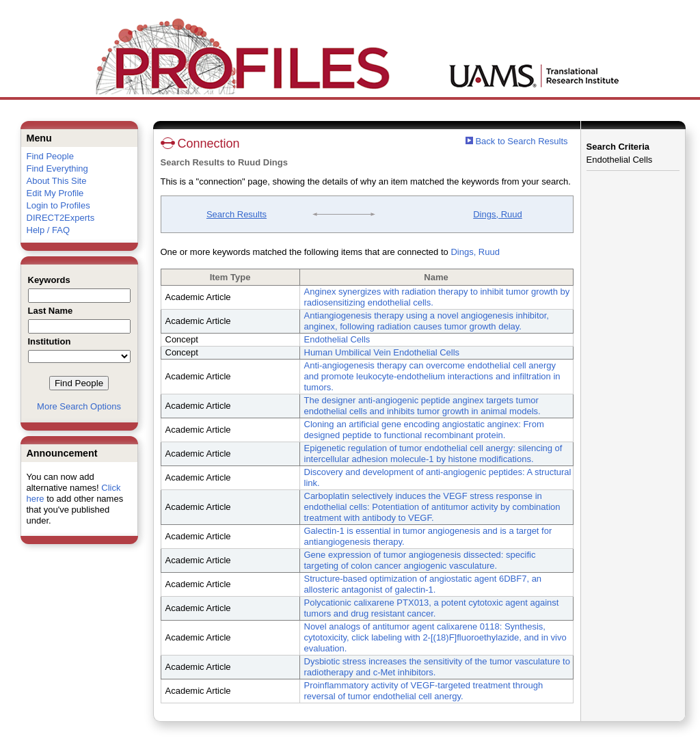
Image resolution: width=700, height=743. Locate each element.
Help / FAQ (49, 230)
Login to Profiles (58, 205)
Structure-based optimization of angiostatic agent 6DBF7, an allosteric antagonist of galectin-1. (423, 584)
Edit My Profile (55, 193)
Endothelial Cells (337, 339)
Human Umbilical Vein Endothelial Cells (382, 352)
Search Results (237, 214)
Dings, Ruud (498, 214)
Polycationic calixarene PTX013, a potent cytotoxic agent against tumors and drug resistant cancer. (432, 608)
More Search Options (79, 406)
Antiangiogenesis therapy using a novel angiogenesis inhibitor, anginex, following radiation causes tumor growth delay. (427, 321)
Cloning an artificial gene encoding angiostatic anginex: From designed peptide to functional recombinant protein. (424, 430)
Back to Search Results (517, 141)
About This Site (57, 181)
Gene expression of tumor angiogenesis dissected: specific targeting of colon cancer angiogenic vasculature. (420, 560)
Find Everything (57, 168)
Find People (50, 156)
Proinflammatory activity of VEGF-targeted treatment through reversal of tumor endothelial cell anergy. (424, 691)
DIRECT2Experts (61, 218)
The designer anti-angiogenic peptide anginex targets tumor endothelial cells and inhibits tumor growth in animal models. (422, 406)
